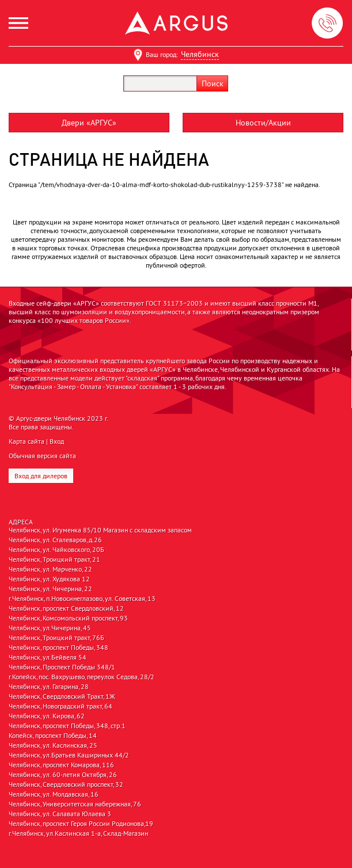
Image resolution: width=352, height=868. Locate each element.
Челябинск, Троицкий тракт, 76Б (56, 638)
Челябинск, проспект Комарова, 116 (61, 765)
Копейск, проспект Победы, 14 (53, 736)
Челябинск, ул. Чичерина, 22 (50, 589)
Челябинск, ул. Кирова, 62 (47, 716)
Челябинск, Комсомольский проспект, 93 (68, 618)
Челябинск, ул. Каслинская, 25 (53, 745)
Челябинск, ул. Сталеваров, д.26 (55, 540)
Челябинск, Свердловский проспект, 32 (66, 785)
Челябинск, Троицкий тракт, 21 (54, 559)
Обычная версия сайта (42, 456)
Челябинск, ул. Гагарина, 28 (49, 687)
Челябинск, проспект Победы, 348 (58, 648)
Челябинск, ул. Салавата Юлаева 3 (60, 814)
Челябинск (200, 54)
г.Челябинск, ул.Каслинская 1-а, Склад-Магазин (78, 833)
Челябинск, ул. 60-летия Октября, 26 (63, 775)
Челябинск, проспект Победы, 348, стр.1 (67, 726)
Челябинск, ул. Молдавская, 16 (54, 794)
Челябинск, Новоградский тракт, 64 (60, 706)
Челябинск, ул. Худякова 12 (49, 579)
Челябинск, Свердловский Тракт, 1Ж (62, 696)
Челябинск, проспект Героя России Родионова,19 (81, 824)
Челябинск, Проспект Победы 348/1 (62, 667)
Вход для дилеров (41, 476)
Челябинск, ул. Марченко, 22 (50, 569)
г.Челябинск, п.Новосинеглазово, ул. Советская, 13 (82, 599)
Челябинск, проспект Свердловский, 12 (66, 608)
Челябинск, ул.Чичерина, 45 (50, 628)
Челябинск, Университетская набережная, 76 (75, 804)
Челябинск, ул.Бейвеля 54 (48, 657)
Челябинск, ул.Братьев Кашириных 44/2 (69, 755)
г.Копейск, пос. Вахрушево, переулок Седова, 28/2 (82, 677)
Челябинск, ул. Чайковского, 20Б (56, 550)
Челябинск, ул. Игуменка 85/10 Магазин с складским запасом (100, 530)
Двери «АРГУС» (89, 123)
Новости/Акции (263, 123)
